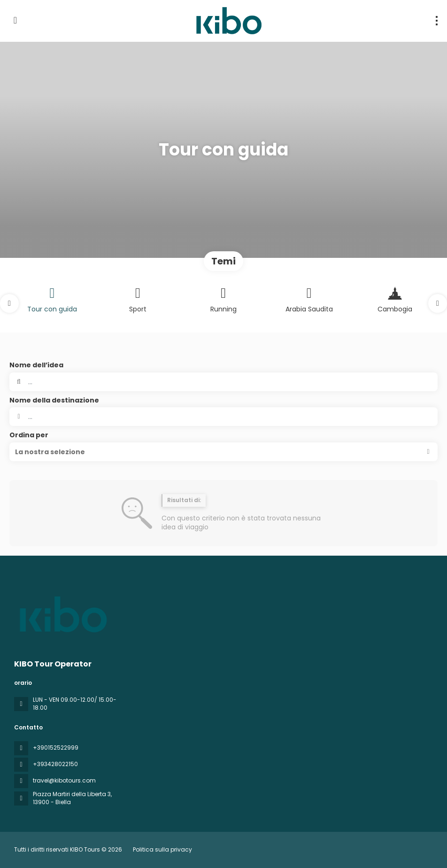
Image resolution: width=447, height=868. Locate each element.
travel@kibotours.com (64, 780)
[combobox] (223, 417)
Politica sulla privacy (162, 849)
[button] (9, 303)
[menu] (437, 21)
